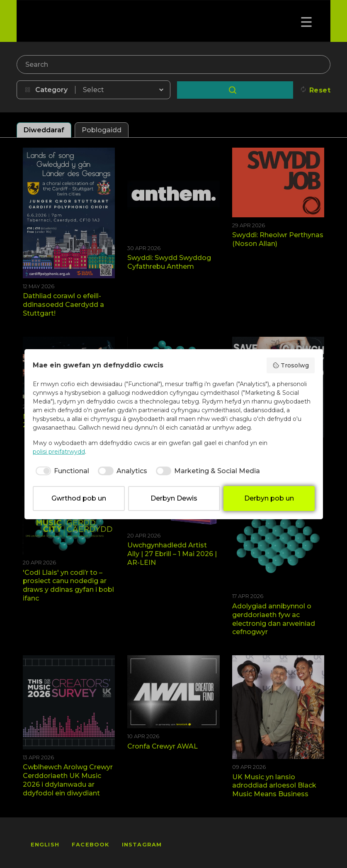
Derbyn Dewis (174, 498)
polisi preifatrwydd (59, 452)
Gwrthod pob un (79, 498)
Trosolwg (291, 365)
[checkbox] (61, 471)
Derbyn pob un (269, 498)
